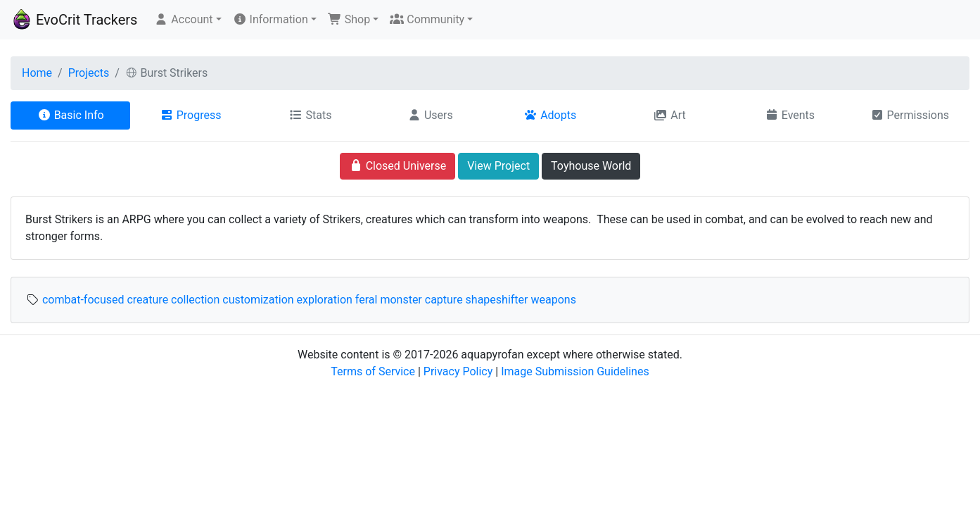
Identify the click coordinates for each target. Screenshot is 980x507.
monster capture (421, 300)
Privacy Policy (458, 371)
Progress (191, 115)
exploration (325, 300)
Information (271, 19)
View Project (498, 166)
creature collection (173, 300)
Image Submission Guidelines (575, 371)
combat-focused (83, 300)
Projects (89, 73)
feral (367, 300)
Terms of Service (373, 371)
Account (183, 19)
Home (37, 73)
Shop (349, 19)
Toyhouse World (591, 166)
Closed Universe (398, 166)
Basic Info (71, 115)
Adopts (550, 115)
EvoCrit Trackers (74, 20)
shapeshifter (497, 300)
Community (427, 19)
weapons (553, 300)
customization (258, 300)
